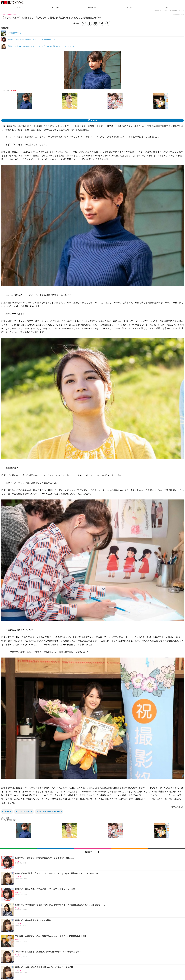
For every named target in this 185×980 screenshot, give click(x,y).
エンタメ (129, 7)
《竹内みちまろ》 (177, 807)
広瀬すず (8, 812)
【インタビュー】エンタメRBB (50, 812)
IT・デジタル (56, 7)
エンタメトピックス (25, 812)
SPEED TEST (92, 7)
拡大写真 (94, 120)
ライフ (166, 7)
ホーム (19, 7)
